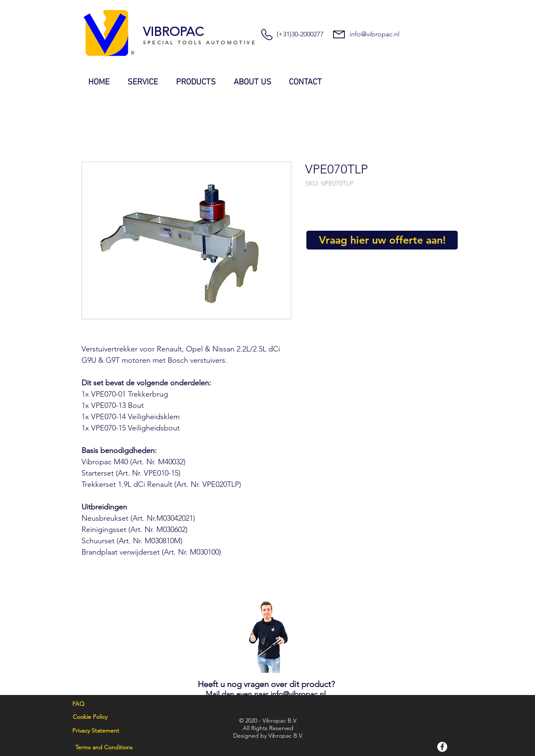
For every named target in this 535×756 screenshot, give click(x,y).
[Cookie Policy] (90, 717)
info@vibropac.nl (374, 34)
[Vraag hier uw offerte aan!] (382, 240)
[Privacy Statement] (96, 731)
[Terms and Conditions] (104, 748)
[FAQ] (78, 704)
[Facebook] (442, 747)
